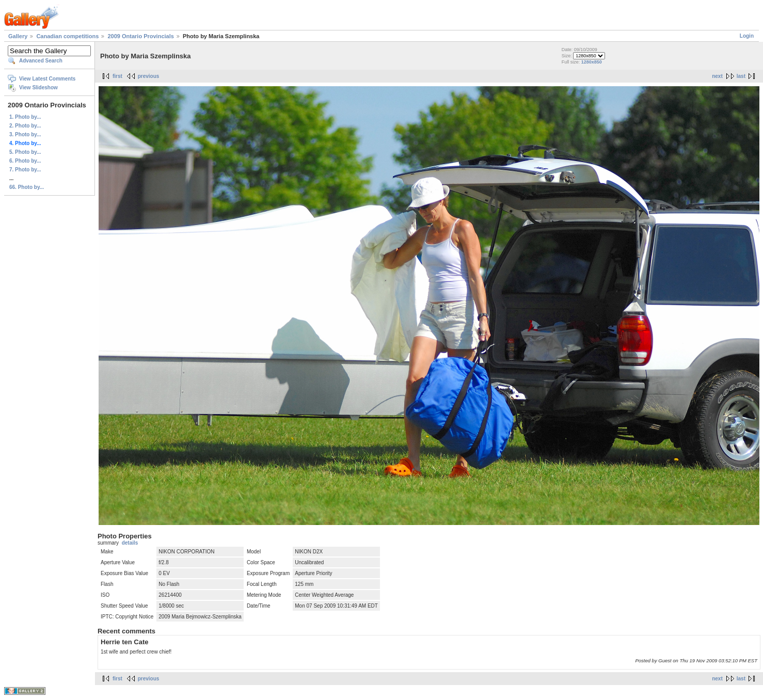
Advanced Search (41, 61)
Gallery (18, 36)
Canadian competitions (67, 36)
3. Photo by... (25, 134)
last (741, 76)
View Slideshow (38, 87)
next (717, 76)
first (117, 76)
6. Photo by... (25, 161)
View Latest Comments (47, 79)
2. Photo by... (25, 126)
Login (747, 36)
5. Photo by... (25, 152)
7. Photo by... (25, 170)
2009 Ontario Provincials (140, 36)
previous (149, 76)
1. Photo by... (25, 117)
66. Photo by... (27, 187)
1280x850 (592, 62)
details (130, 543)
